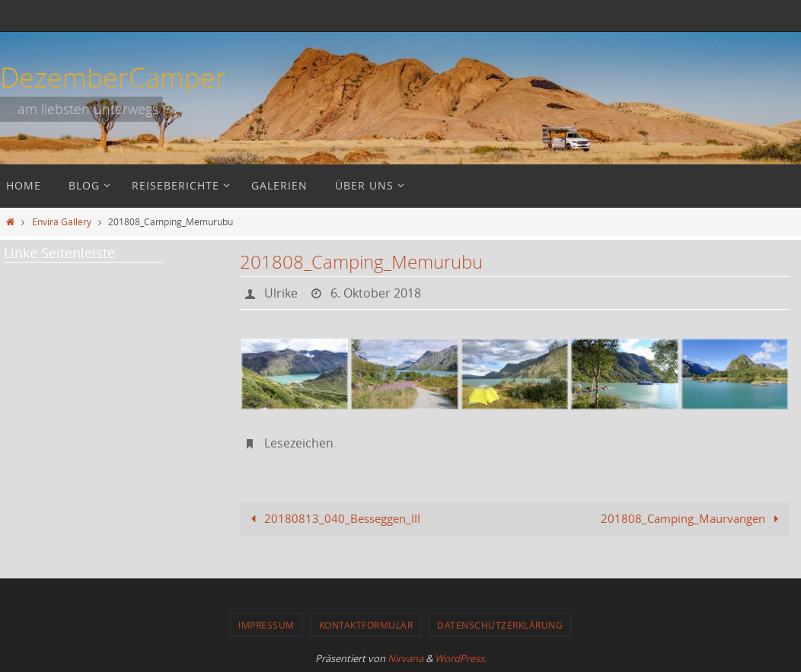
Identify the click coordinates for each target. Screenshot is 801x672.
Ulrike (281, 293)
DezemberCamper (113, 77)
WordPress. (461, 658)
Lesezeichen (299, 443)
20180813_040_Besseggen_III (333, 518)
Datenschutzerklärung (500, 625)
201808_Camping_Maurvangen (692, 518)
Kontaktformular (366, 625)
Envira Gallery (62, 221)
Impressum (266, 625)
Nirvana (405, 658)
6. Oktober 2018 (376, 293)
